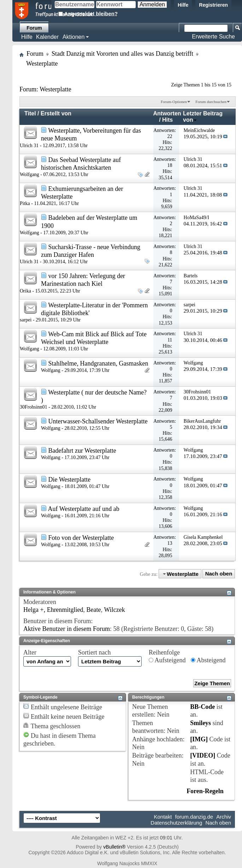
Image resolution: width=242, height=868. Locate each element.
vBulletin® (114, 847)
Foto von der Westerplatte (81, 538)
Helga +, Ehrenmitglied (53, 610)
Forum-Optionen (174, 102)
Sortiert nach (94, 652)
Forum (34, 28)
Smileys (200, 723)
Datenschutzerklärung (176, 823)
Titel (30, 113)
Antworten (167, 113)
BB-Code (202, 707)
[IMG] (199, 739)
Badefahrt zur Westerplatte (82, 451)
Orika (25, 291)
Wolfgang (29, 174)
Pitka (25, 203)
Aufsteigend (167, 660)
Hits (167, 120)
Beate (94, 610)
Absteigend (208, 660)
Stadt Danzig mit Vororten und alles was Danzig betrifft (122, 54)
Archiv (224, 817)
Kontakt (163, 817)
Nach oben (219, 574)
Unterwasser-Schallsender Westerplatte (98, 421)
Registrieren (213, 5)
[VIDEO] (203, 755)
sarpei (26, 320)
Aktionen (73, 37)
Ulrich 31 (29, 146)
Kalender (47, 37)
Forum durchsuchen (211, 102)
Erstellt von (56, 113)
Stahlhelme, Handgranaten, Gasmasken (98, 363)
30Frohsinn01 (34, 407)
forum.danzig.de (194, 817)
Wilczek (115, 610)
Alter (30, 652)
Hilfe (183, 5)
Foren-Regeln (205, 791)
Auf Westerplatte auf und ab (84, 509)
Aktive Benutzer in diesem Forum (67, 629)
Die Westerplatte (70, 480)
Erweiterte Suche (213, 37)
